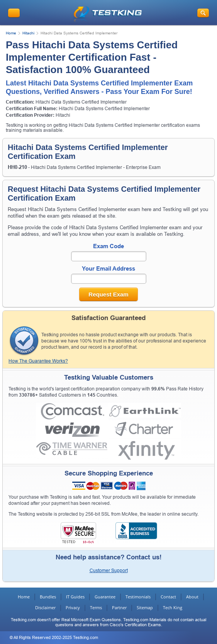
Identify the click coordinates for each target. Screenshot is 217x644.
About (192, 597)
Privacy (73, 607)
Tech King (173, 607)
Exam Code (108, 246)
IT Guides (75, 597)
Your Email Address (108, 268)
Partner (119, 607)
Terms (96, 607)
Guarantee (105, 597)
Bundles (48, 597)
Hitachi (28, 33)
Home (11, 33)
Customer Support (109, 571)
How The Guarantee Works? (38, 361)
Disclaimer (45, 607)
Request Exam (108, 294)
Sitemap (145, 607)
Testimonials (138, 597)
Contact (168, 597)
